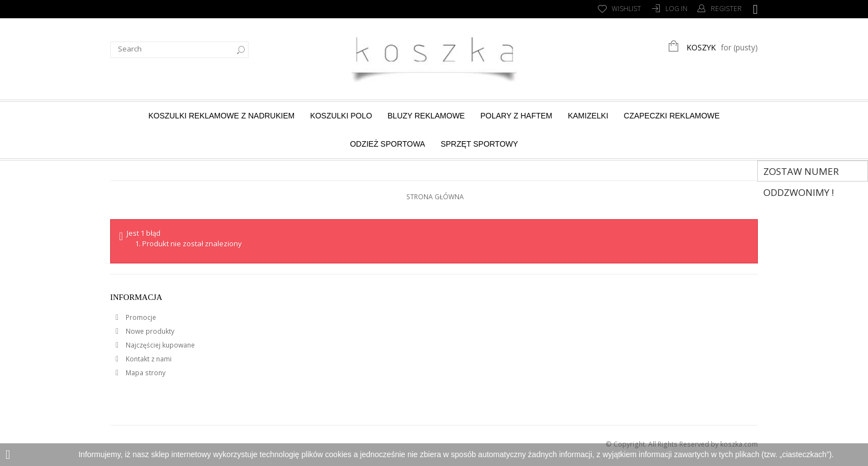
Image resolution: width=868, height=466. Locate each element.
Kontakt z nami (148, 359)
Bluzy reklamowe (426, 116)
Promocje (140, 317)
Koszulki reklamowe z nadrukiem (221, 116)
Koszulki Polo (341, 116)
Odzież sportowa (387, 144)
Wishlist (626, 9)
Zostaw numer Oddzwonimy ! (801, 173)
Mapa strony (145, 373)
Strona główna (435, 197)
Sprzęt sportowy (479, 144)
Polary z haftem (516, 116)
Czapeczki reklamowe (672, 116)
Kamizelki (588, 116)
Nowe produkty (149, 331)
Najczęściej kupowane (159, 345)
